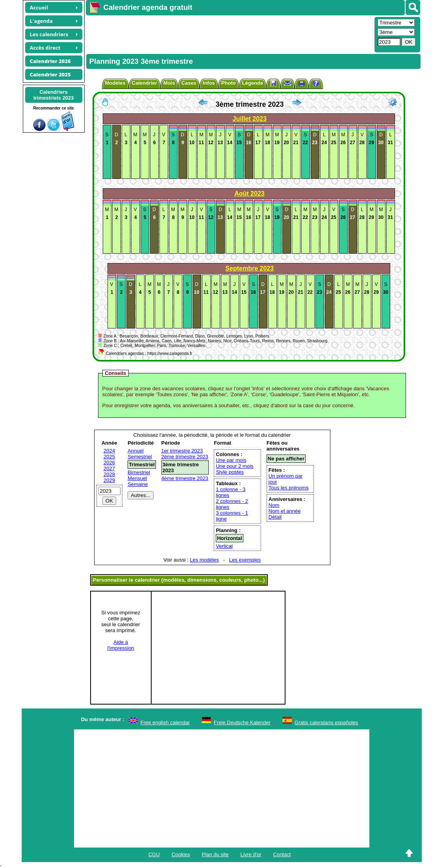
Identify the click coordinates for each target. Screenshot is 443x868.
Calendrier (145, 83)
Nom (274, 505)
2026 (109, 463)
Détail (275, 517)
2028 (109, 474)
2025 (109, 457)
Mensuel (137, 478)
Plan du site (215, 854)
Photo (229, 83)
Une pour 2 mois (234, 466)
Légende (253, 83)
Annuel (135, 451)
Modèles (115, 83)
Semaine (138, 484)
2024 (109, 451)
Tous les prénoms (289, 488)
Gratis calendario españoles (326, 722)
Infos (209, 83)
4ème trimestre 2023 (185, 478)
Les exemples (245, 560)
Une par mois (231, 460)
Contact (282, 854)
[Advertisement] (229, 34)
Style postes (230, 472)
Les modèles (204, 560)
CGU (154, 854)
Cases (189, 83)
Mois (169, 83)
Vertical (224, 546)
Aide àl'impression (120, 645)
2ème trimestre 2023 (185, 457)
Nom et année (285, 511)
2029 (109, 480)
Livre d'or (251, 854)
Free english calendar (165, 722)
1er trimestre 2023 (182, 451)
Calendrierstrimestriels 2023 (54, 95)
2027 (109, 468)
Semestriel (140, 457)
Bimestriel (139, 472)
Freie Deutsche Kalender (242, 722)
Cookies (181, 854)
